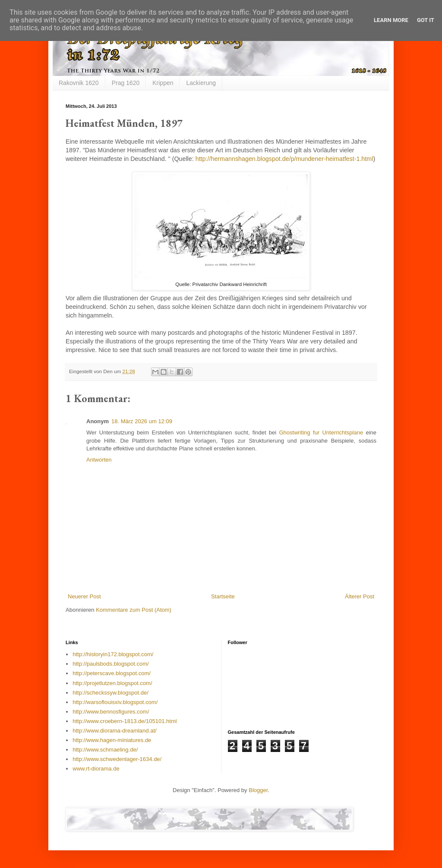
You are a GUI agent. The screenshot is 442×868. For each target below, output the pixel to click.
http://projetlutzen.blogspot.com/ (112, 683)
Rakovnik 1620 (79, 83)
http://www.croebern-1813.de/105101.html (125, 721)
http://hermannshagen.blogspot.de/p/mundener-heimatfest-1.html (284, 159)
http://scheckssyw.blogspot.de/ (110, 693)
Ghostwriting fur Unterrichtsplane (321, 432)
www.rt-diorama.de (96, 769)
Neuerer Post (84, 596)
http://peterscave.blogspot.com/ (112, 673)
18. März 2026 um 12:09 (142, 421)
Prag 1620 (126, 83)
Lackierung (201, 83)
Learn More (391, 20)
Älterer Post (360, 596)
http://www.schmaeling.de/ (105, 750)
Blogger (258, 790)
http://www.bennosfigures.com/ (111, 712)
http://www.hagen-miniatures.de (112, 740)
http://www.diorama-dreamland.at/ (114, 731)
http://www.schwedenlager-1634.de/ (117, 759)
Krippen (163, 83)
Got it (426, 20)
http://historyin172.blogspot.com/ (113, 654)
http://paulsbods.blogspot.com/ (110, 664)
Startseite (223, 596)
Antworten (99, 460)
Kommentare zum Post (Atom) (134, 610)
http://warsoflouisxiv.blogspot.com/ (115, 702)
